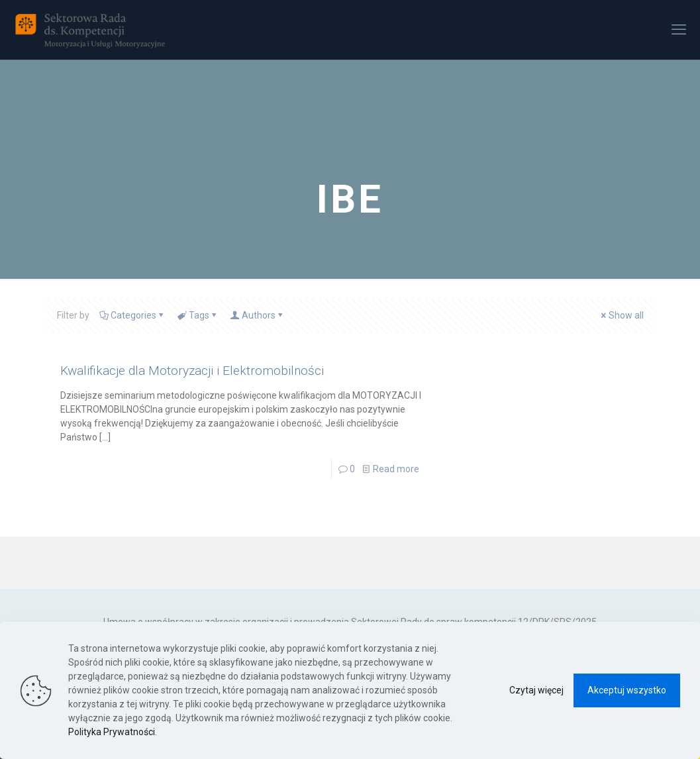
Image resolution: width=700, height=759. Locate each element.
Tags (198, 315)
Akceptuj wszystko (627, 690)
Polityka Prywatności (112, 732)
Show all (622, 315)
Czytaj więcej (536, 690)
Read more (396, 469)
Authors (258, 315)
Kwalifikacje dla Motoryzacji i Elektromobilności (192, 371)
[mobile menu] (679, 30)
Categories (132, 315)
